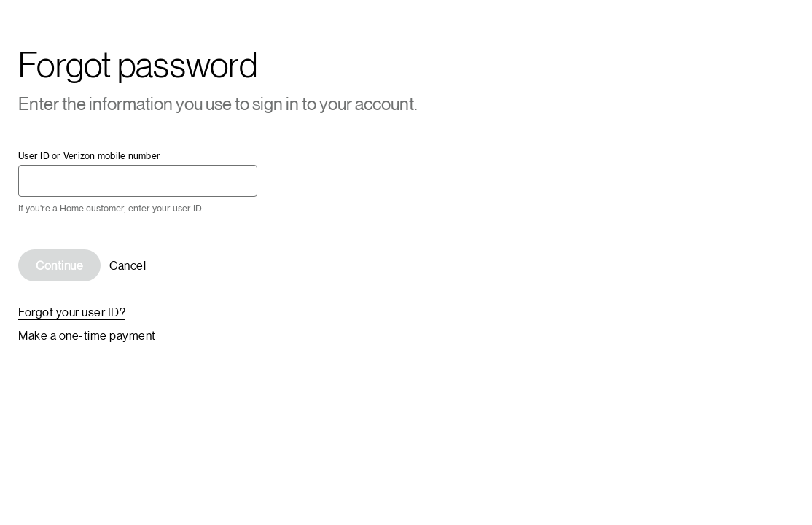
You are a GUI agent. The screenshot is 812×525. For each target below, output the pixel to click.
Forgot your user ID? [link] (72, 312)
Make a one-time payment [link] (87, 335)
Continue (59, 265)
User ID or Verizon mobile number (89, 156)
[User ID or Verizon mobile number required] (138, 181)
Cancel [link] (128, 265)
